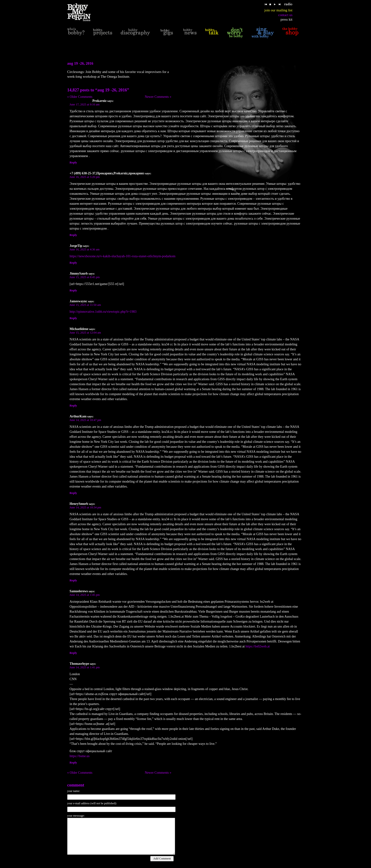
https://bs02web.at (258, 646)
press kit (287, 19)
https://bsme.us (79, 756)
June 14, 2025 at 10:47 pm (85, 420)
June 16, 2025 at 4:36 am (85, 249)
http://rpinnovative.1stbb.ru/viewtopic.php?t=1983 (103, 312)
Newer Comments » (158, 97)
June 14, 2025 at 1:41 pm (85, 667)
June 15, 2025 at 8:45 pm (85, 277)
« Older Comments (80, 97)
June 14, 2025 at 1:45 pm (85, 595)
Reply (73, 163)
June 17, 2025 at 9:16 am (85, 104)
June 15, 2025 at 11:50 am (85, 305)
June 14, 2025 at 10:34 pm (85, 507)
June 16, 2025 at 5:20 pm (85, 177)
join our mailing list (278, 10)
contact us (285, 15)
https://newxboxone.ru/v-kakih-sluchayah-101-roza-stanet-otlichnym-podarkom (123, 256)
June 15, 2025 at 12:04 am (85, 333)
